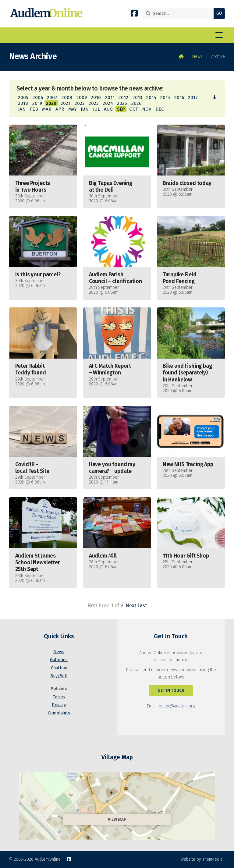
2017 (193, 97)
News (197, 57)
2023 (94, 103)
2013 (137, 97)
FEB (34, 109)
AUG (108, 109)
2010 (96, 97)
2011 (110, 97)
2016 (179, 97)
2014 (151, 97)
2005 (23, 97)
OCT (134, 109)
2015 (165, 97)
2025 (122, 103)
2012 (123, 97)
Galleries (59, 660)
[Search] (180, 14)
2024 (108, 103)
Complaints (59, 713)
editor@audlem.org (177, 706)
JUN (85, 109)
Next (131, 606)
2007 (52, 97)
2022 (80, 103)
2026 (136, 103)
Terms (59, 697)
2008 (67, 97)
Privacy (59, 705)
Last (142, 606)
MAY (73, 109)
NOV (147, 109)
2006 (38, 97)
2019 (37, 103)
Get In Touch (171, 691)
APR (60, 109)
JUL (96, 109)
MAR (47, 109)
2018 (23, 103)
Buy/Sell (59, 676)
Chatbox (59, 668)
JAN (22, 109)
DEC (160, 109)
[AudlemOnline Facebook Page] (134, 14)
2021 (66, 103)
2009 (82, 97)
